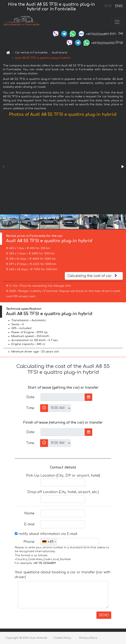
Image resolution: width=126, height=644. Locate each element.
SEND (104, 615)
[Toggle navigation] (117, 22)
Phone (29, 542)
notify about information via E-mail (46, 534)
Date (30, 397)
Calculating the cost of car (93, 276)
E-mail (29, 524)
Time (30, 408)
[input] (63, 397)
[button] (122, 167)
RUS (108, 6)
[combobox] (49, 542)
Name (29, 513)
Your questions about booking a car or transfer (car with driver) (63, 575)
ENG (119, 6)
